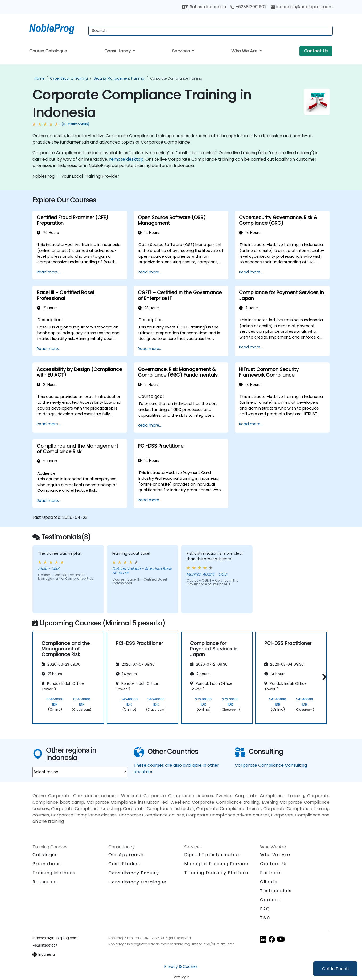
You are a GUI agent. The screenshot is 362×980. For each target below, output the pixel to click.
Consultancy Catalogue (137, 882)
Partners (271, 873)
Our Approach (126, 855)
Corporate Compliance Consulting (271, 765)
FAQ (265, 909)
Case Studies (124, 864)
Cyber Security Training (69, 78)
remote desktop (126, 159)
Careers (270, 900)
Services (182, 51)
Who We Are (245, 51)
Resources (45, 882)
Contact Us (316, 51)
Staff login (181, 977)
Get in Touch (335, 969)
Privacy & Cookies (181, 966)
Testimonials (276, 891)
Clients (269, 882)
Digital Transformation (212, 855)
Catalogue (45, 855)
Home (39, 78)
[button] (323, 677)
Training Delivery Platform (217, 873)
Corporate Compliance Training (176, 78)
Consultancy (118, 51)
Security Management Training (119, 78)
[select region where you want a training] (80, 772)
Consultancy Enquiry (134, 873)
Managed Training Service (216, 864)
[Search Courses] (211, 31)
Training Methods (54, 873)
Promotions (47, 864)
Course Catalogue (48, 51)
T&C (265, 918)
